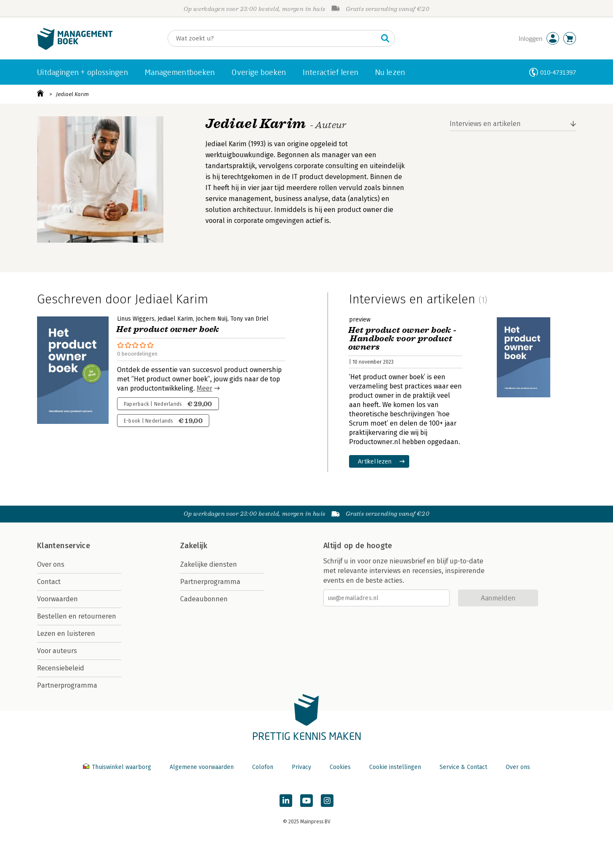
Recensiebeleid (61, 668)
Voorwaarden (57, 599)
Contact (49, 582)
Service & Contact (463, 767)
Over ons (51, 564)
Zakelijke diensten (209, 564)
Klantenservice (64, 546)
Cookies (340, 767)
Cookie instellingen (395, 767)
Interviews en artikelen (485, 124)
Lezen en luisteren (66, 634)
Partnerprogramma (67, 685)
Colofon (263, 767)
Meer (204, 388)
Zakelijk (194, 546)
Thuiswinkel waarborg (118, 767)
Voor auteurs (57, 651)
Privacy (301, 767)
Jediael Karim (72, 94)
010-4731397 (558, 72)
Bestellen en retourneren (77, 616)
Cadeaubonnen (204, 599)
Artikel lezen (375, 461)
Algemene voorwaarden (202, 767)
